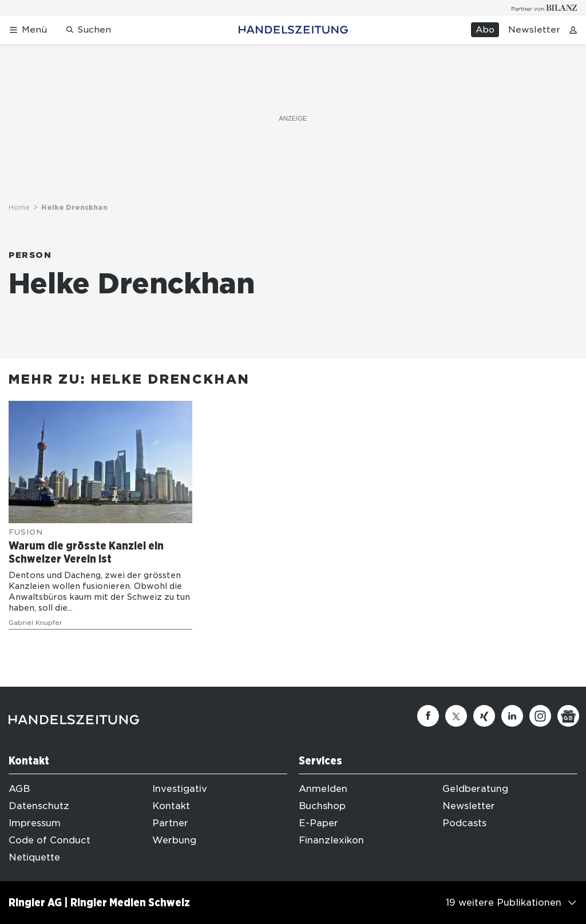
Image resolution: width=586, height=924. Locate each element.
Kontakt (171, 806)
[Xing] (484, 716)
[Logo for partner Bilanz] (545, 8)
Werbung (174, 840)
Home (19, 207)
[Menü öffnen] (28, 30)
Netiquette (34, 857)
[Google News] (568, 716)
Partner (170, 823)
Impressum (35, 823)
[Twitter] (456, 716)
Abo (485, 30)
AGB (19, 789)
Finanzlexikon (331, 840)
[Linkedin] (512, 716)
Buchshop (322, 806)
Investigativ (180, 789)
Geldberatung (475, 789)
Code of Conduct (50, 840)
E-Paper (318, 823)
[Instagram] (540, 716)
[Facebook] (428, 716)
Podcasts (464, 823)
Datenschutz (39, 806)
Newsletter (534, 30)
